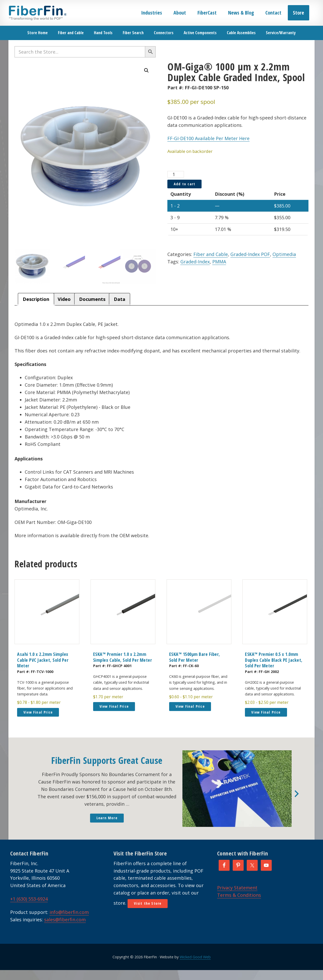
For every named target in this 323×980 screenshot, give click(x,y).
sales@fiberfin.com (65, 920)
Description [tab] (36, 300)
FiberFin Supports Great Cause (107, 761)
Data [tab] (120, 300)
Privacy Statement (237, 888)
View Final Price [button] (38, 713)
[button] (146, 70)
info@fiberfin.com (69, 913)
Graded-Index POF (250, 254)
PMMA (219, 262)
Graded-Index (195, 262)
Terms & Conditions (239, 896)
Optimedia (284, 254)
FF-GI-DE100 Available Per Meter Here (208, 138)
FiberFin (37, 13)
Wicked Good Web (195, 958)
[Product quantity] (176, 174)
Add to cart (184, 184)
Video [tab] (64, 300)
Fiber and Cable (211, 254)
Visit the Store (148, 904)
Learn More (107, 819)
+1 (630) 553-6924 (29, 899)
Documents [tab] (92, 300)
